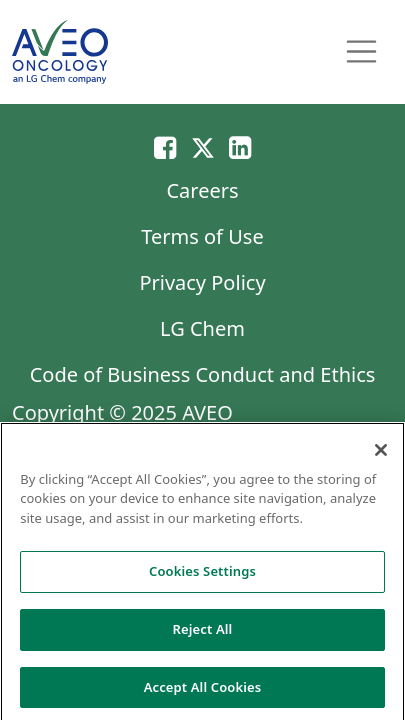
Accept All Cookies (203, 691)
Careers (202, 190)
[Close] (381, 454)
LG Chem (202, 328)
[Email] (165, 147)
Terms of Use (202, 236)
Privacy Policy (202, 282)
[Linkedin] (240, 147)
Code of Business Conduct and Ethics (203, 374)
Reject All (203, 633)
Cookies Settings (202, 575)
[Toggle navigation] (362, 52)
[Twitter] (203, 147)
